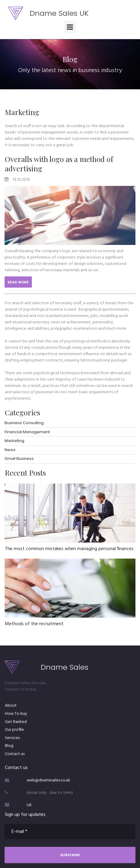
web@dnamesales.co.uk (48, 780)
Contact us (15, 754)
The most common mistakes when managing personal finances (69, 549)
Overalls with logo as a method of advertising (59, 164)
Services (12, 738)
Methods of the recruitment (34, 624)
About (11, 706)
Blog (9, 746)
